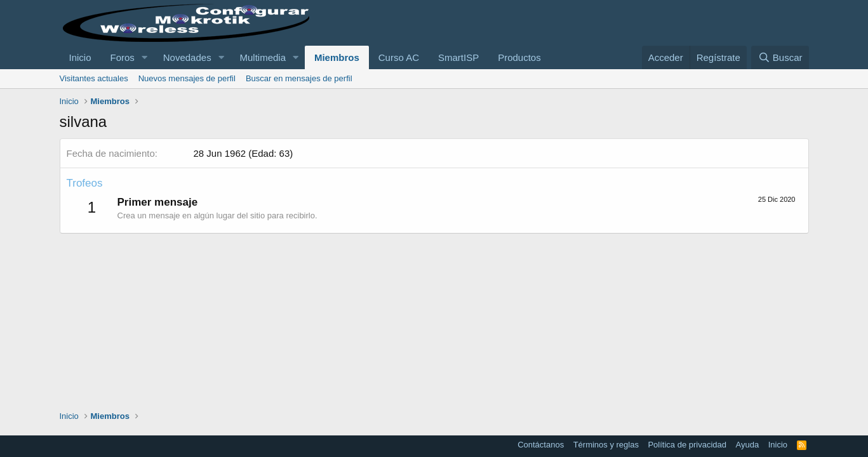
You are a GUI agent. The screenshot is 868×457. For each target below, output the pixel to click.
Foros (123, 57)
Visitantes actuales (94, 78)
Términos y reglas (606, 445)
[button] (145, 57)
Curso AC (399, 57)
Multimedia (263, 57)
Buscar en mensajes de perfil (299, 78)
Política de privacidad (687, 445)
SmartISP (458, 57)
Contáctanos (541, 445)
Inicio (80, 57)
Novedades (187, 57)
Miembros (337, 57)
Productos (519, 57)
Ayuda (748, 445)
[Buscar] (780, 57)
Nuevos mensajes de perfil (187, 78)
